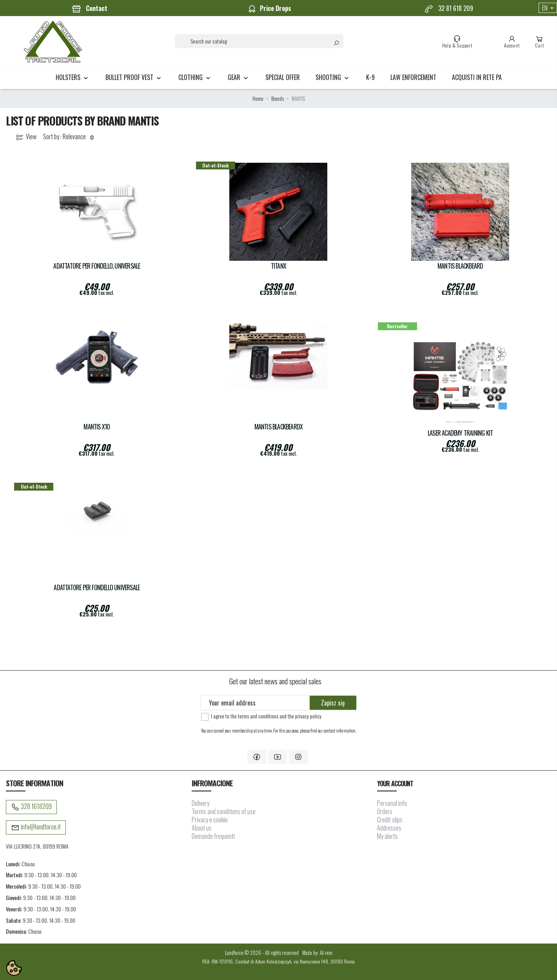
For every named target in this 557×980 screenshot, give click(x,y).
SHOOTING (333, 77)
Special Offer (283, 77)
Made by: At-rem (317, 953)
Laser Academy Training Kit (460, 433)
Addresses (389, 828)
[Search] (259, 41)
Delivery (200, 803)
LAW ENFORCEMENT (413, 77)
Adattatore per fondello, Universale (97, 266)
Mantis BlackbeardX (279, 427)
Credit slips (390, 820)
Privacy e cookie (210, 820)
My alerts (387, 836)
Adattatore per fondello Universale (97, 588)
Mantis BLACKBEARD (460, 266)
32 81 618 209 (449, 9)
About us (202, 828)
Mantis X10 (97, 427)
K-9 (370, 77)
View (26, 137)
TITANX (278, 266)
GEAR (239, 77)
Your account (395, 784)
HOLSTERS (73, 77)
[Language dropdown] (548, 8)
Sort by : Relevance (70, 137)
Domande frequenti (213, 836)
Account (512, 42)
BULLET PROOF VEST (134, 77)
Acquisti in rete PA (477, 77)
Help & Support (457, 42)
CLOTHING (195, 77)
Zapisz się (333, 703)
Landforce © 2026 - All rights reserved (262, 953)
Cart (540, 42)
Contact (90, 9)
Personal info (392, 803)
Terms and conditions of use (224, 811)
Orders (385, 811)
